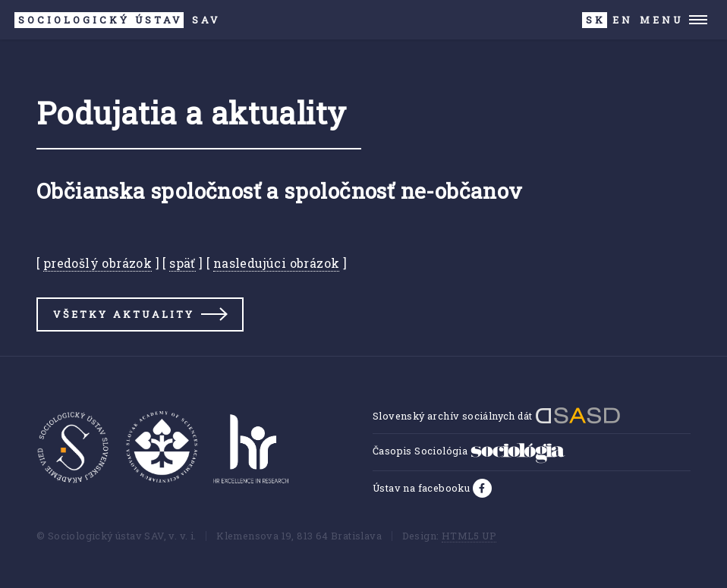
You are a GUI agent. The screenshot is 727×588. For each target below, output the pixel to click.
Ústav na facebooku (423, 488)
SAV (117, 20)
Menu (661, 20)
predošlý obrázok (98, 263)
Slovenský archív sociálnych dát (497, 416)
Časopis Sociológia (469, 451)
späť (183, 263)
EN (623, 20)
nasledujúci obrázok (277, 263)
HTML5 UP (469, 536)
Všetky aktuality (124, 314)
